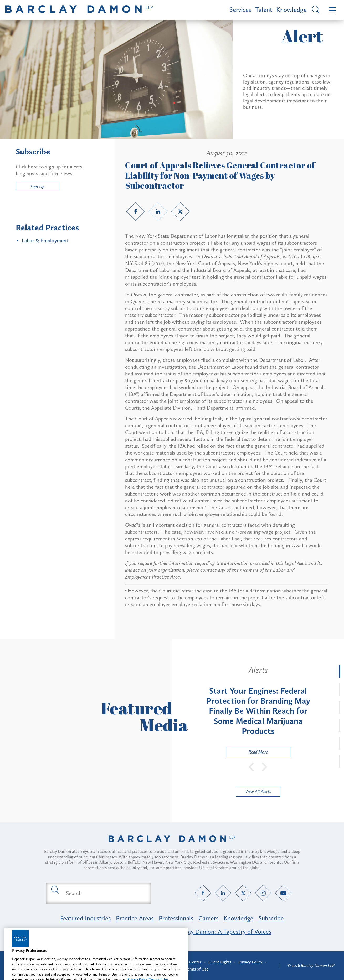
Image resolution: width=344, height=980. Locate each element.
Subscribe (271, 918)
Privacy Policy (250, 962)
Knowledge (291, 10)
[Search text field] (105, 893)
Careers (208, 918)
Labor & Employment (45, 240)
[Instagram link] (263, 893)
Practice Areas (135, 918)
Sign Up (37, 187)
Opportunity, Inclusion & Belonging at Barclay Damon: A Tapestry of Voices (172, 932)
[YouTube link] (283, 893)
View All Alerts (258, 791)
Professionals (176, 918)
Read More (247, 753)
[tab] (340, 671)
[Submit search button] (55, 889)
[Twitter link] (180, 212)
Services (240, 10)
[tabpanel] (258, 711)
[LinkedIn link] (158, 212)
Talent (264, 10)
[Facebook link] (136, 212)
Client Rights (220, 962)
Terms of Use (197, 969)
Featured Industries (85, 918)
